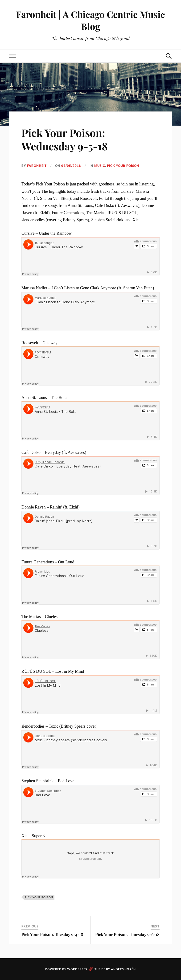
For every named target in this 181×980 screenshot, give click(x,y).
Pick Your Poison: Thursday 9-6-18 (127, 934)
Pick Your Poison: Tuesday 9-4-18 (52, 934)
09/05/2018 (71, 166)
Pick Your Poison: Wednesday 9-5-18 (65, 139)
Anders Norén (123, 969)
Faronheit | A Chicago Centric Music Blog (90, 20)
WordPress (77, 969)
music (100, 166)
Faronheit (37, 166)
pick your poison (123, 166)
